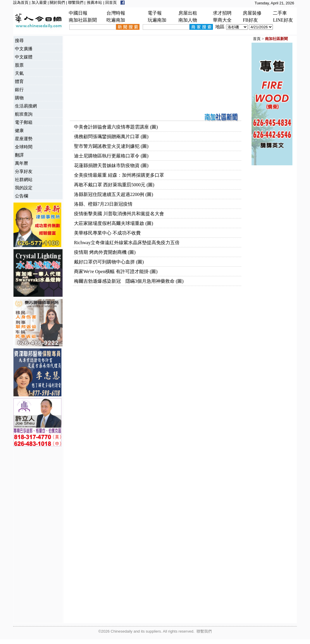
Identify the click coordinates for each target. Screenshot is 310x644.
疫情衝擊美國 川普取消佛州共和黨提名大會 (119, 214)
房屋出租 (188, 13)
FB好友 (250, 20)
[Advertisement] (37, 535)
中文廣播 (24, 49)
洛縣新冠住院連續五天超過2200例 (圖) (114, 194)
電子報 (155, 13)
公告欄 (21, 196)
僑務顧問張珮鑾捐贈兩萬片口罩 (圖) (111, 137)
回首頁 (111, 2)
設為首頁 (21, 2)
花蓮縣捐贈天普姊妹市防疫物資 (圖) (111, 165)
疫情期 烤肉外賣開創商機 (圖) (105, 252)
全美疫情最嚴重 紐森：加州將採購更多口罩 (119, 175)
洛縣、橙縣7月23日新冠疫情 (103, 204)
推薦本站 (94, 2)
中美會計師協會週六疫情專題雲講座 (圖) (116, 127)
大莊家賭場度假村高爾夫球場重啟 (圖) (114, 223)
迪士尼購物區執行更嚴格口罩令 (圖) (111, 156)
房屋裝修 (252, 13)
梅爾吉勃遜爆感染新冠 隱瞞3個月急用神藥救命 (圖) (129, 281)
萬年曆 (21, 163)
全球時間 (24, 147)
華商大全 (222, 20)
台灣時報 (116, 13)
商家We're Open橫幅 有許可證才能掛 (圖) (116, 271)
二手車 (280, 13)
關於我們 (57, 2)
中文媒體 (24, 57)
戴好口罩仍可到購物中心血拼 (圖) (109, 262)
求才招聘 (222, 13)
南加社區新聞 (83, 20)
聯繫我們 (76, 2)
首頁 (257, 39)
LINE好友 (283, 20)
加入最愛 (39, 2)
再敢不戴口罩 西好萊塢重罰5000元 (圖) (114, 185)
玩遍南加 (157, 20)
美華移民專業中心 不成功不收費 (107, 233)
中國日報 (78, 13)
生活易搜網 (26, 106)
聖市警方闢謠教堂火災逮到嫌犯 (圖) (111, 146)
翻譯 (19, 155)
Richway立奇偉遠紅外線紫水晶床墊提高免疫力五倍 (127, 243)
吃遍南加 (116, 20)
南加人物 (188, 20)
